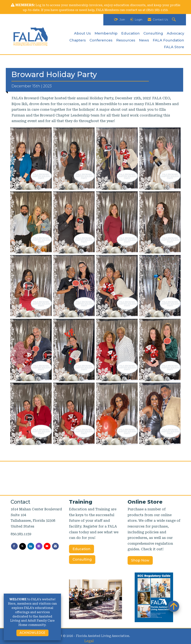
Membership (106, 33)
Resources (126, 40)
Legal (89, 641)
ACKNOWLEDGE (32, 633)
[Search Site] (174, 20)
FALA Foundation (168, 40)
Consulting (153, 33)
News (144, 40)
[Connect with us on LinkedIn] (31, 546)
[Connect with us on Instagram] (39, 546)
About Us (82, 33)
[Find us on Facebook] (14, 546)
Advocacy (175, 33)
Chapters (78, 40)
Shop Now (140, 560)
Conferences (101, 40)
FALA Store (174, 47)
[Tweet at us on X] (23, 546)
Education (130, 33)
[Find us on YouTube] (47, 546)
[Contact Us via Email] (55, 546)
